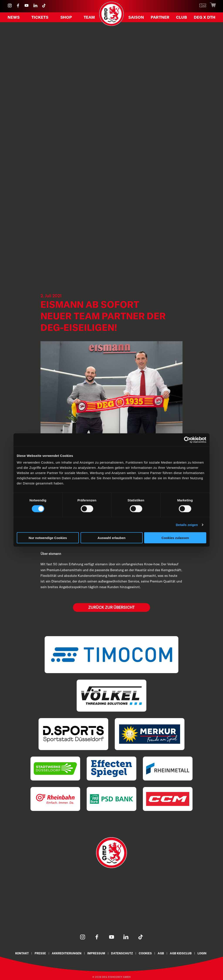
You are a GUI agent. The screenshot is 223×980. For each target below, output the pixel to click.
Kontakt (21, 953)
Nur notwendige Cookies (48, 538)
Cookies (146, 953)
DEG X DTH (204, 18)
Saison (137, 18)
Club (182, 18)
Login (203, 953)
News (14, 18)
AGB (162, 953)
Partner (160, 18)
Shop (66, 18)
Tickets (40, 18)
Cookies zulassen (175, 538)
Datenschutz (122, 953)
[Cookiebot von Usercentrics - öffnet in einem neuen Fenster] (187, 440)
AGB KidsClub (182, 953)
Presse (40, 953)
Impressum (96, 953)
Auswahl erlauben (111, 538)
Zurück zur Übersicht (111, 607)
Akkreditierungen (66, 953)
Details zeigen (187, 525)
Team (89, 18)
